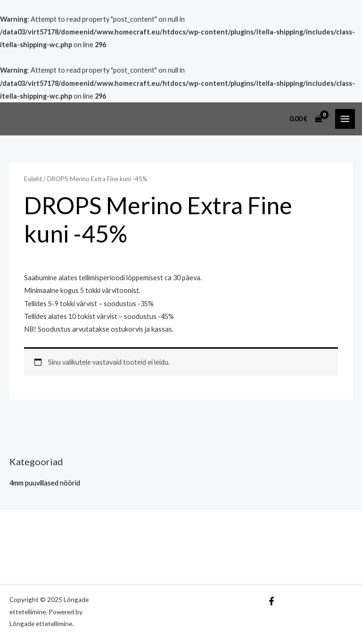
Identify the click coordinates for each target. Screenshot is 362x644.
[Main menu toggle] (345, 119)
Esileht (33, 179)
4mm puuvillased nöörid (45, 483)
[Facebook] (271, 601)
